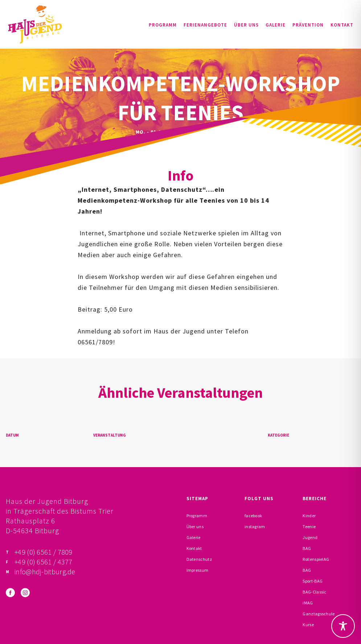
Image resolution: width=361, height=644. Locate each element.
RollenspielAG (316, 559)
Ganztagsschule (319, 614)
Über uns (246, 25)
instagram (255, 526)
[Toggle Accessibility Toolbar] (343, 626)
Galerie (276, 25)
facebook (253, 516)
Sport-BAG (313, 581)
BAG (307, 548)
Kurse (308, 625)
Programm (163, 25)
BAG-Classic (314, 592)
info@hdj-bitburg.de (45, 572)
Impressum (198, 570)
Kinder (309, 516)
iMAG (308, 603)
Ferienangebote (205, 25)
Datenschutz (199, 559)
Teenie (309, 526)
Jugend (310, 537)
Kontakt (342, 25)
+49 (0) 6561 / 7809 (44, 552)
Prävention (308, 25)
